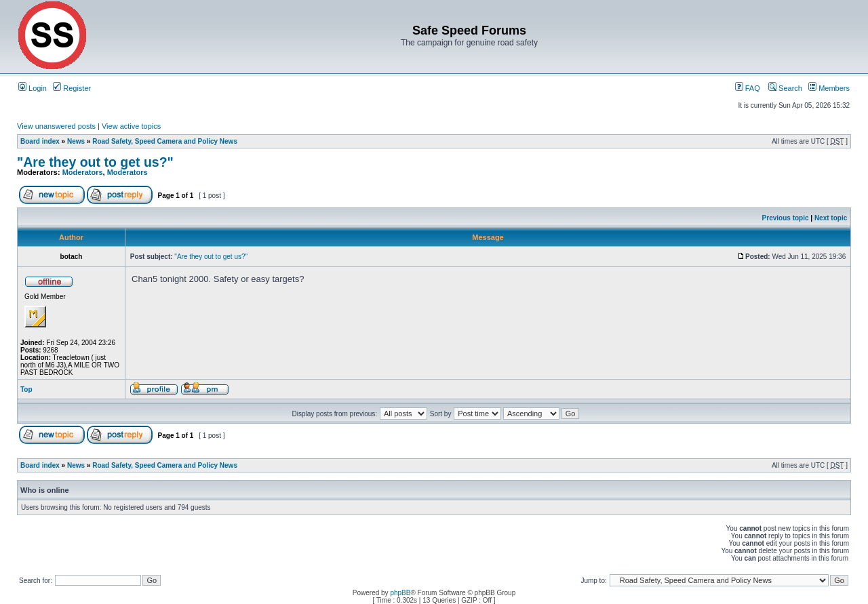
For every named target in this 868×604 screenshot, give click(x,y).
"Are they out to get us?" (95, 162)
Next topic (831, 218)
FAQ (748, 88)
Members (829, 88)
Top (26, 389)
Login (33, 88)
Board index (40, 141)
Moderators (83, 172)
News (76, 141)
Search (785, 88)
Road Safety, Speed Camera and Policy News (165, 141)
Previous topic (786, 218)
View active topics (131, 126)
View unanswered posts (56, 126)
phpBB (400, 593)
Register (72, 88)
